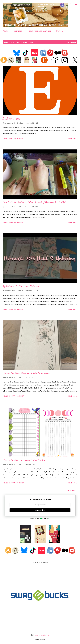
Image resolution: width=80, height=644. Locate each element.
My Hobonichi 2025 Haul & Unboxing (21, 286)
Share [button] (5, 139)
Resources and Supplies (39, 31)
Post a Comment (17, 139)
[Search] (71, 4)
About (6, 31)
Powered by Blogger (40, 635)
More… (60, 31)
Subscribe (40, 510)
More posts (72, 491)
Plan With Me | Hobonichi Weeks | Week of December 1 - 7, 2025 (34, 202)
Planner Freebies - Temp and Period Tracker (24, 460)
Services (18, 31)
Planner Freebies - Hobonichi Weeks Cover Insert (26, 373)
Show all (72, 42)
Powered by (40, 518)
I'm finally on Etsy (11, 119)
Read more (73, 139)
